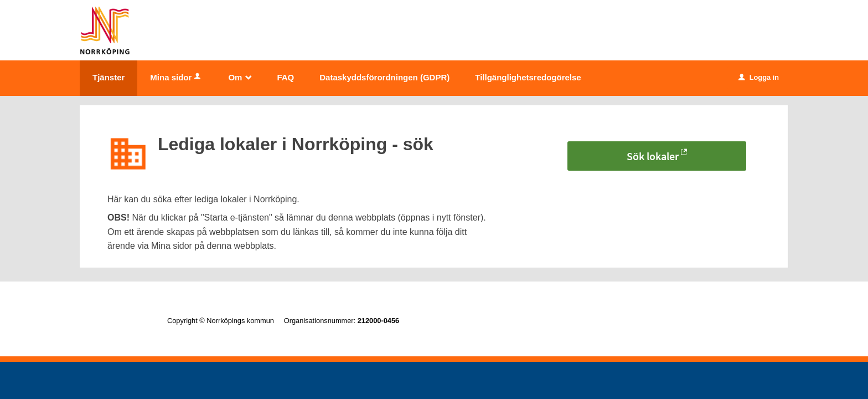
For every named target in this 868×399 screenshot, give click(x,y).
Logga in (759, 77)
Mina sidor (176, 77)
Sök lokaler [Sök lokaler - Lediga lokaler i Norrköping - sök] (653, 156)
